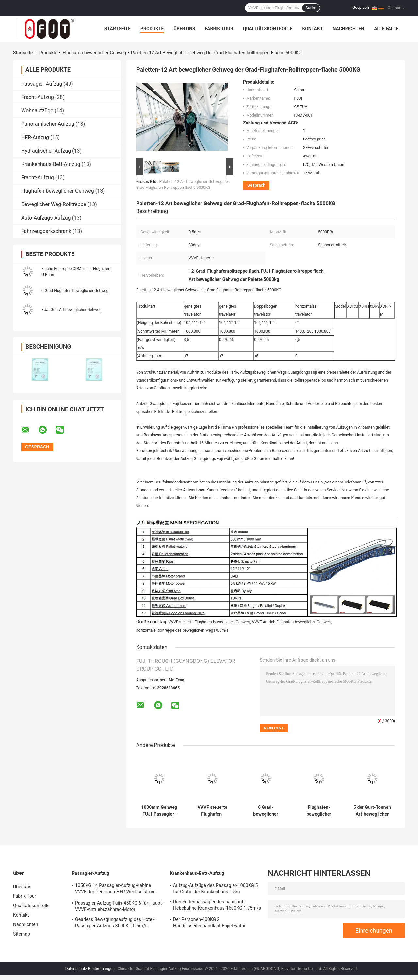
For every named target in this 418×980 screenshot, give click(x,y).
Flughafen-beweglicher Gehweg (95, 53)
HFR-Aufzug (35, 137)
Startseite (118, 29)
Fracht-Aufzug (38, 97)
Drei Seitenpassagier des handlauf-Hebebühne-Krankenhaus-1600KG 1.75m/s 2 (217, 906)
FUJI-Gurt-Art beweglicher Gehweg (72, 310)
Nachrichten (348, 29)
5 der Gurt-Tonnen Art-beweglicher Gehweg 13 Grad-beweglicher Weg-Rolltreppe (372, 811)
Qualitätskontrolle (268, 29)
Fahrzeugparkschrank (46, 231)
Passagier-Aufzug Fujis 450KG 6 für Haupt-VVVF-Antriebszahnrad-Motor (119, 906)
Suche (311, 8)
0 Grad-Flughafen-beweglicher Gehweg (75, 291)
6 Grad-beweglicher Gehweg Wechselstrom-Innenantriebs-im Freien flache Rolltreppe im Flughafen (265, 811)
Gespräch (361, 8)
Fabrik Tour (219, 29)
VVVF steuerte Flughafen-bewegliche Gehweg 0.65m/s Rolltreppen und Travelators (212, 811)
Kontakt (313, 29)
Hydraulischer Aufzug (46, 151)
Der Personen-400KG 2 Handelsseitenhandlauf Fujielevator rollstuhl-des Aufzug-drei (209, 923)
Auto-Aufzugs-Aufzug (46, 218)
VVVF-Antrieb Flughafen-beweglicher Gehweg (291, 622)
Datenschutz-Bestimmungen (90, 969)
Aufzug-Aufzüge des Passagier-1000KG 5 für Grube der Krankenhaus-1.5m (215, 889)
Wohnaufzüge (37, 111)
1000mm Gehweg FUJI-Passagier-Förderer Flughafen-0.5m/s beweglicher (159, 811)
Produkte (152, 29)
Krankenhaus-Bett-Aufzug (51, 164)
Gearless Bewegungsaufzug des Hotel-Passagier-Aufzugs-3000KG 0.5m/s (115, 923)
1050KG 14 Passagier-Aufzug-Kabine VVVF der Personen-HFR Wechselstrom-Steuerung (116, 890)
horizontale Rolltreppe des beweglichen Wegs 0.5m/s (182, 630)
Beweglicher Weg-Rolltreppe (54, 204)
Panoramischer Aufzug (48, 124)
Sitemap (22, 934)
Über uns (184, 29)
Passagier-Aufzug (42, 84)
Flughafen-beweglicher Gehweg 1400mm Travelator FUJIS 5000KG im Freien (319, 811)
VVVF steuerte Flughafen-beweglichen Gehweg (209, 622)
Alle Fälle (386, 29)
